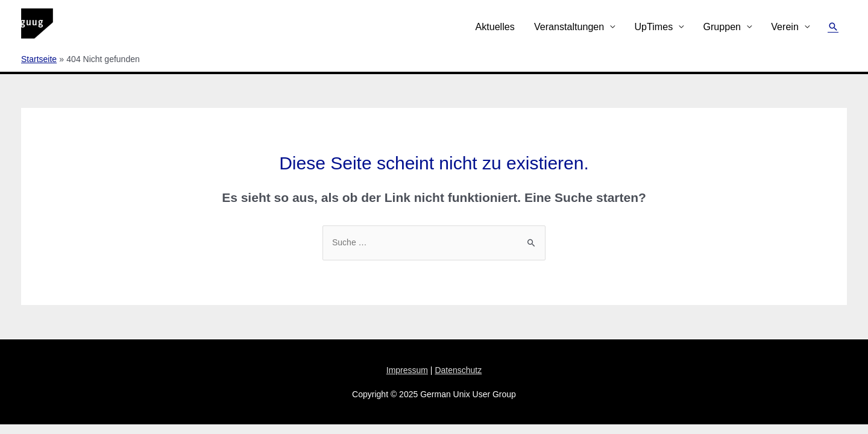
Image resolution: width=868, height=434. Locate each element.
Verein (785, 27)
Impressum (407, 370)
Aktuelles (495, 27)
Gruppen (722, 27)
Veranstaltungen (569, 27)
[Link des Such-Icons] (833, 27)
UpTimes (653, 27)
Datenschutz (458, 370)
